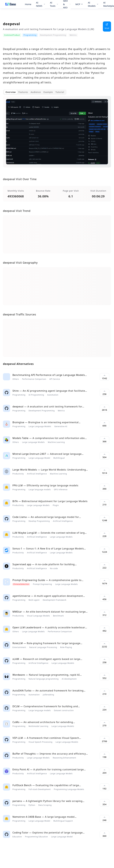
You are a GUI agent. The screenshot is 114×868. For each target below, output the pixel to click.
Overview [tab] (11, 92)
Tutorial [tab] (60, 92)
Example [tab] (48, 92)
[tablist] (35, 92)
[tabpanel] (57, 134)
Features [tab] (23, 92)
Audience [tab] (36, 92)
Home (28, 4)
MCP (79, 4)
